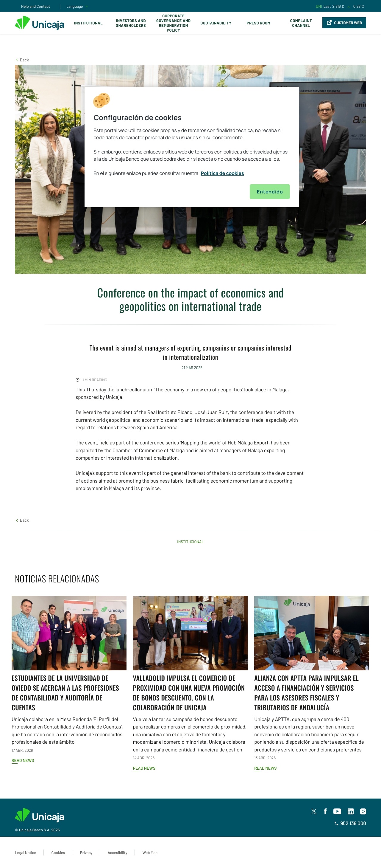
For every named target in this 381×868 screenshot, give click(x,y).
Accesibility (118, 852)
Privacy (86, 852)
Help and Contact (36, 6)
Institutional (88, 23)
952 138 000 (350, 823)
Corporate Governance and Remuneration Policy (173, 23)
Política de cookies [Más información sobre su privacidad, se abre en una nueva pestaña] (222, 173)
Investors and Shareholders (131, 23)
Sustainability (216, 23)
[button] (22, 60)
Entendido (270, 192)
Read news (23, 760)
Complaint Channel (301, 23)
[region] (192, 147)
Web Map (150, 852)
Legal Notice (26, 852)
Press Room (259, 23)
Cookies (58, 852)
